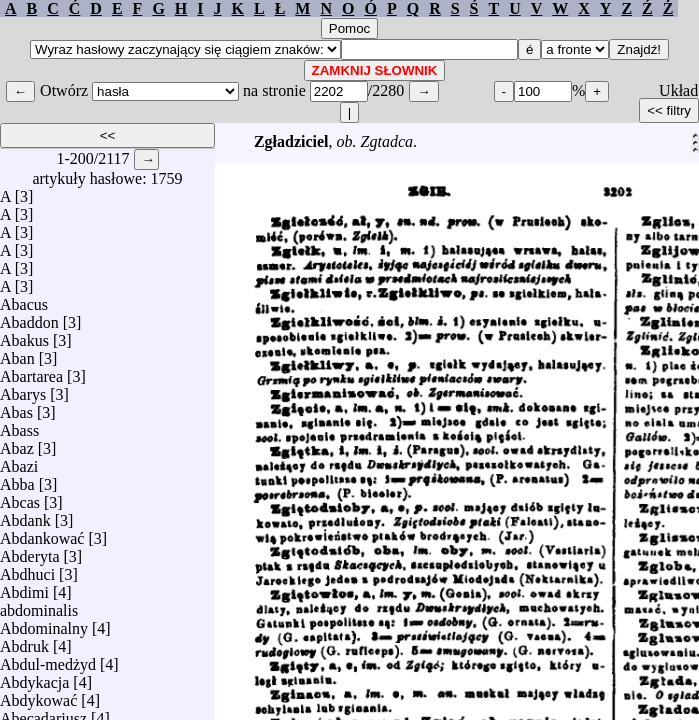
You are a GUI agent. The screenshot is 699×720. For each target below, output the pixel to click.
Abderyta (30, 551)
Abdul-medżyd (48, 659)
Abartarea (31, 371)
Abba (17, 479)
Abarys (23, 389)
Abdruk (24, 641)
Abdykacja (34, 677)
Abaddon (29, 317)
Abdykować (38, 695)
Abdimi (24, 587)
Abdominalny (44, 623)
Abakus (24, 335)
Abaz (17, 443)
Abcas (20, 497)
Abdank (25, 515)
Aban (17, 353)
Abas (16, 407)
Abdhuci (27, 569)
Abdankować (42, 533)
